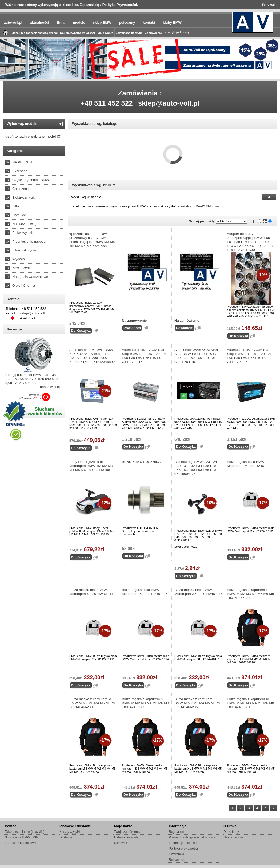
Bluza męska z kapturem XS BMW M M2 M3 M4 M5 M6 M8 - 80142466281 (250, 703)
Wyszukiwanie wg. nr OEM (94, 185)
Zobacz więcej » (50, 387)
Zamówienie (153, 33)
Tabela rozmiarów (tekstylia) (25, 832)
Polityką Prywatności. (120, 5)
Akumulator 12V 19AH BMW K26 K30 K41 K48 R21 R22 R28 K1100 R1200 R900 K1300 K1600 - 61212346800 (92, 356)
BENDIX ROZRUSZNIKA (141, 462)
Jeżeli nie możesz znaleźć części (35, 33)
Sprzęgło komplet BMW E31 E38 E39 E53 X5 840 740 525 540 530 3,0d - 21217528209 (31, 379)
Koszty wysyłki (70, 832)
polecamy (127, 23)
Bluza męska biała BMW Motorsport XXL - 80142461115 (199, 592)
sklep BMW (102, 23)
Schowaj (268, 5)
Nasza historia (234, 837)
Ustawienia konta (126, 837)
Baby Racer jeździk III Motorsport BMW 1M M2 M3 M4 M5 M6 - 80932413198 (91, 466)
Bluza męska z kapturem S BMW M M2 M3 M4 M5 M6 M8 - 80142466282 (145, 703)
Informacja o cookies (183, 843)
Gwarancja (176, 854)
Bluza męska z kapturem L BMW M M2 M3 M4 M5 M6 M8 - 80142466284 (250, 594)
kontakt (149, 23)
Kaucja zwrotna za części (77, 33)
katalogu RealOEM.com (199, 206)
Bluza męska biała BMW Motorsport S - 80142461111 (91, 592)
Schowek (121, 843)
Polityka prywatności (183, 849)
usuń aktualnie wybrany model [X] (33, 136)
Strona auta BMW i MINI (22, 837)
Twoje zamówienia (127, 832)
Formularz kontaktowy (20, 843)
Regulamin (176, 832)
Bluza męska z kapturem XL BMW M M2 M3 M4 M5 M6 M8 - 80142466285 (198, 703)
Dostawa (66, 837)
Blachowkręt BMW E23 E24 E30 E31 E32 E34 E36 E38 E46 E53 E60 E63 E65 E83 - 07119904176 (196, 468)
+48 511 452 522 (107, 103)
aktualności (39, 23)
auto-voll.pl (13, 23)
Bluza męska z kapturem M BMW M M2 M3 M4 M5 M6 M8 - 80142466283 (93, 703)
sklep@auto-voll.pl (169, 103)
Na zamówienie (134, 320)
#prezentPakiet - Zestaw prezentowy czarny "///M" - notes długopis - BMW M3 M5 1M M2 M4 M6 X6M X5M (92, 240)
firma (61, 23)
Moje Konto (105, 33)
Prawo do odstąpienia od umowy (192, 837)
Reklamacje (177, 860)
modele (79, 23)
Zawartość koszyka (129, 33)
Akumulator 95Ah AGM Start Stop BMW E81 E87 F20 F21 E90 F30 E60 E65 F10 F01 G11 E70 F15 (144, 356)
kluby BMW (172, 23)
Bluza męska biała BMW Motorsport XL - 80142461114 (145, 592)
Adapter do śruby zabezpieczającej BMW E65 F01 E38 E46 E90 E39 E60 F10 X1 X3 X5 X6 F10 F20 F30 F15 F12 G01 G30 (251, 242)
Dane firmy (231, 832)
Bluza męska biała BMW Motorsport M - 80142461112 (249, 464)
